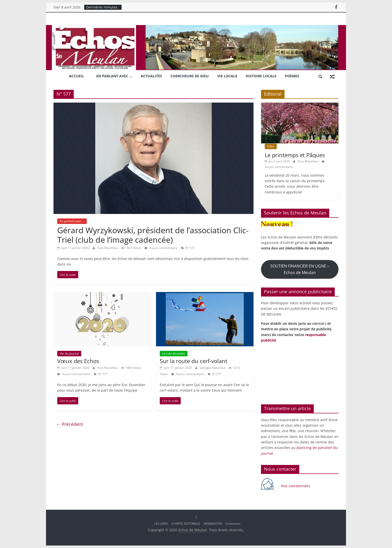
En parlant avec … (114, 76)
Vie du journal (69, 353)
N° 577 (190, 248)
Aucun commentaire (161, 248)
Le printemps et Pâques (295, 155)
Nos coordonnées (296, 486)
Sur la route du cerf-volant (193, 361)
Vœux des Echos (78, 361)
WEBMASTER (213, 524)
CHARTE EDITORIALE (186, 524)
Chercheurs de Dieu (190, 76)
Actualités (151, 76)
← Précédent (69, 424)
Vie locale (227, 76)
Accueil (76, 76)
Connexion (233, 524)
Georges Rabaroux (213, 368)
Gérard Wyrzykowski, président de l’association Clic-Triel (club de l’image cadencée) (153, 235)
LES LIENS (161, 524)
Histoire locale (261, 76)
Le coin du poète (174, 353)
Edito (271, 146)
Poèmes (292, 76)
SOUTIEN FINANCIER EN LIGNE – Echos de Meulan (300, 269)
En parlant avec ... (72, 221)
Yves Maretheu (108, 248)
